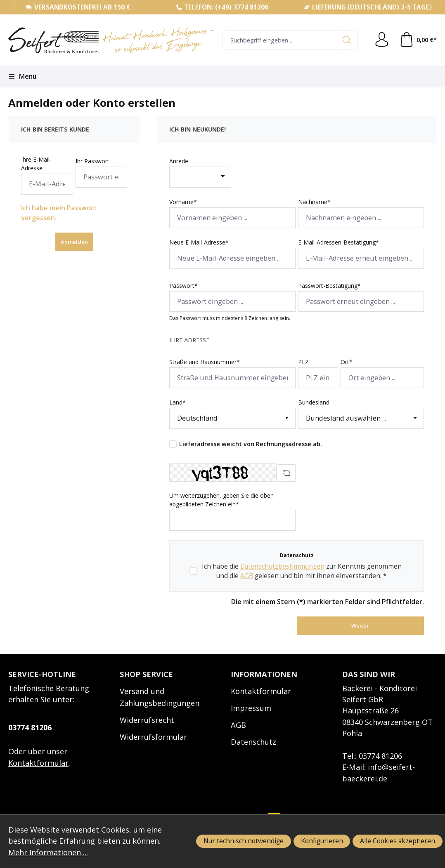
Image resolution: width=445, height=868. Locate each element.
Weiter (360, 626)
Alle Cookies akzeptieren (398, 841)
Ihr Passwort (92, 161)
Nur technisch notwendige (244, 841)
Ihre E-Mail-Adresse (36, 164)
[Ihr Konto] (382, 40)
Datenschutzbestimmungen (282, 566)
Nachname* (314, 202)
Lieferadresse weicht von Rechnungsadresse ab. (251, 444)
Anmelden (74, 242)
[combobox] (280, 40)
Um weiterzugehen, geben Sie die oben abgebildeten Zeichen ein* (221, 500)
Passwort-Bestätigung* (329, 286)
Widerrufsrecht (147, 720)
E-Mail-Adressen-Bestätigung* (338, 242)
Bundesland (314, 402)
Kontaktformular (38, 763)
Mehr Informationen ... (48, 852)
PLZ (303, 362)
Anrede (179, 161)
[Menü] (22, 76)
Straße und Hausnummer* (205, 362)
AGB (247, 576)
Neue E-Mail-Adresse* (199, 242)
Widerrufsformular (153, 737)
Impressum (251, 708)
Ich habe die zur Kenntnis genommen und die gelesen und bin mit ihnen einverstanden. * (302, 571)
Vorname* (183, 202)
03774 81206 (30, 727)
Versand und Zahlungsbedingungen (160, 697)
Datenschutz (253, 742)
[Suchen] (348, 40)
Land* (178, 402)
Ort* (347, 362)
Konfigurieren (322, 841)
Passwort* (183, 286)
